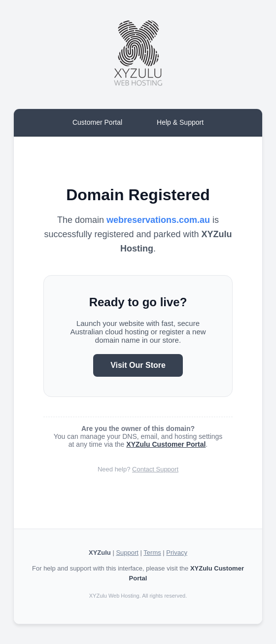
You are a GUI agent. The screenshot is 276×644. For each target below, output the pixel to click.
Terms (152, 553)
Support (127, 553)
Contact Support (155, 469)
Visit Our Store (138, 365)
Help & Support (180, 122)
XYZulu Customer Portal (166, 444)
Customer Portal (97, 122)
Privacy (177, 553)
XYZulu (100, 553)
